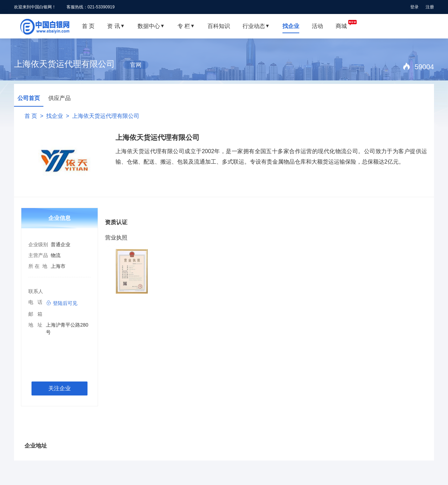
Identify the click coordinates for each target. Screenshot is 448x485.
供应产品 (59, 98)
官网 (136, 65)
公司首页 (29, 98)
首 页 (31, 116)
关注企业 (59, 388)
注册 (430, 7)
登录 (414, 7)
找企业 (55, 116)
